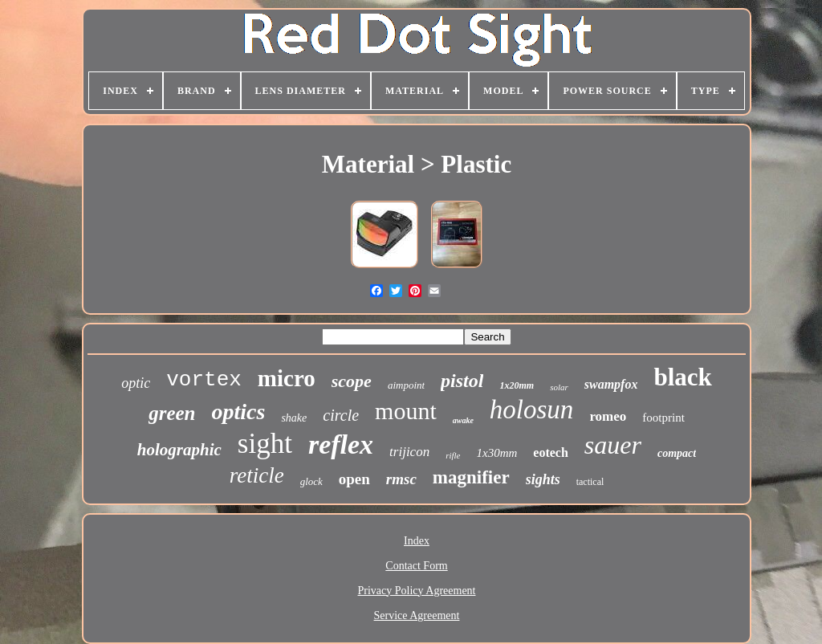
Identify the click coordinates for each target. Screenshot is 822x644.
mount (406, 411)
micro (287, 378)
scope (352, 381)
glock (311, 481)
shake (294, 418)
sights (543, 479)
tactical (590, 482)
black (682, 377)
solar (559, 387)
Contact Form (416, 566)
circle (341, 415)
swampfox (611, 384)
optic (136, 383)
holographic (179, 450)
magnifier (471, 477)
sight (265, 444)
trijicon (409, 452)
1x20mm (517, 385)
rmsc (401, 479)
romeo (608, 416)
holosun (532, 410)
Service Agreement (417, 615)
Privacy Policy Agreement (417, 591)
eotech (551, 452)
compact (677, 453)
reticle (257, 475)
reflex (341, 444)
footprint (663, 418)
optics (239, 412)
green (172, 413)
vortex (204, 380)
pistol (462, 381)
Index (417, 541)
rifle (453, 455)
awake (463, 420)
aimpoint (406, 385)
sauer (613, 445)
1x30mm (497, 453)
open (354, 479)
